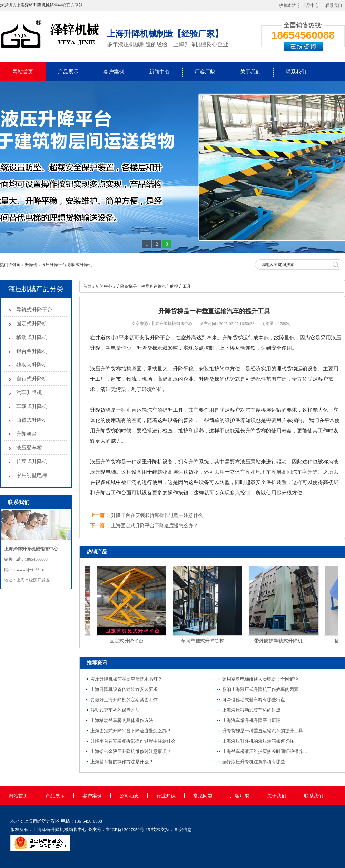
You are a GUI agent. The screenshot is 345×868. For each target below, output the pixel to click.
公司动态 (129, 796)
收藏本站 (287, 6)
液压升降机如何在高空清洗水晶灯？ (126, 679)
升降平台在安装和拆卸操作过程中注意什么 (157, 515)
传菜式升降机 (32, 461)
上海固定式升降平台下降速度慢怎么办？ (155, 526)
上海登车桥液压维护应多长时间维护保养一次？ (265, 751)
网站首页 (23, 72)
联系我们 (334, 6)
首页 (87, 286)
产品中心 (310, 6)
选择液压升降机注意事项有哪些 (254, 762)
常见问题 (203, 796)
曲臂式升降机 (32, 420)
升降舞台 (27, 434)
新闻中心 (159, 72)
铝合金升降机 (32, 351)
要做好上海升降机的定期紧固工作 (124, 700)
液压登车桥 (29, 448)
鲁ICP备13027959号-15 (128, 830)
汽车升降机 (29, 392)
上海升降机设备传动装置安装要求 (124, 689)
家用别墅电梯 (32, 475)
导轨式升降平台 (34, 310)
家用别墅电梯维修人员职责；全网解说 (260, 679)
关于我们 (250, 72)
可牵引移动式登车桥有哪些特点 (254, 700)
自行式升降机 (32, 379)
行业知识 (166, 796)
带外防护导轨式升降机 (279, 641)
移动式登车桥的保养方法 (115, 710)
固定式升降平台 (128, 641)
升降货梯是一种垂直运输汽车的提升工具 (263, 731)
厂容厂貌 (205, 72)
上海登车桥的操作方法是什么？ (122, 762)
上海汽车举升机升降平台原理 (251, 720)
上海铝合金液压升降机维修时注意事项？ (131, 751)
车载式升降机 (32, 406)
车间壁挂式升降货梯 (204, 641)
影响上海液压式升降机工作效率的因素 (260, 689)
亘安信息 (183, 830)
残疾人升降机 (32, 365)
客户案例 (114, 72)
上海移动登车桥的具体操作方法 (122, 720)
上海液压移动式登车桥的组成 (251, 710)
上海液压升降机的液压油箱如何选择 (258, 741)
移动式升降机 (32, 337)
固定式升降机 (32, 324)
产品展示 (68, 72)
